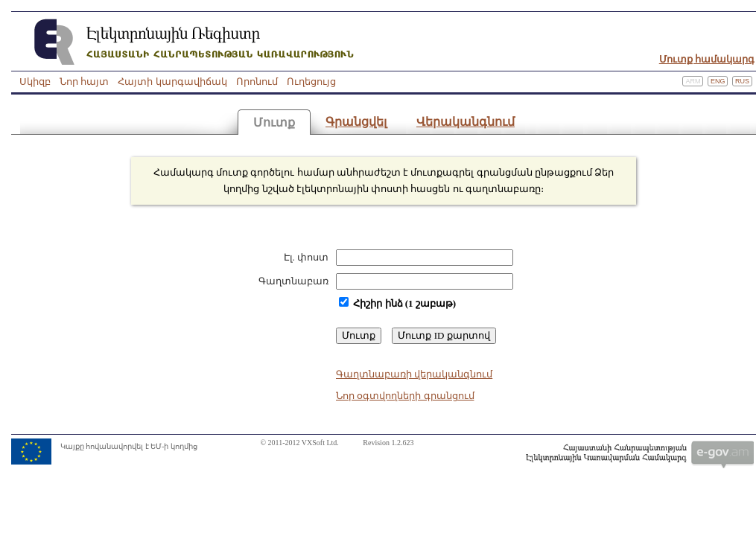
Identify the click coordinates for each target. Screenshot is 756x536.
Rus (742, 81)
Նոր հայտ (84, 82)
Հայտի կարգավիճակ (172, 82)
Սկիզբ (35, 82)
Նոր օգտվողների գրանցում (405, 396)
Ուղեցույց (311, 82)
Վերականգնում (466, 122)
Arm (693, 81)
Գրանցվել (356, 122)
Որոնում (257, 82)
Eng (718, 81)
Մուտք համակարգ (707, 59)
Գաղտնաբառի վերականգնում (414, 374)
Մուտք (274, 122)
